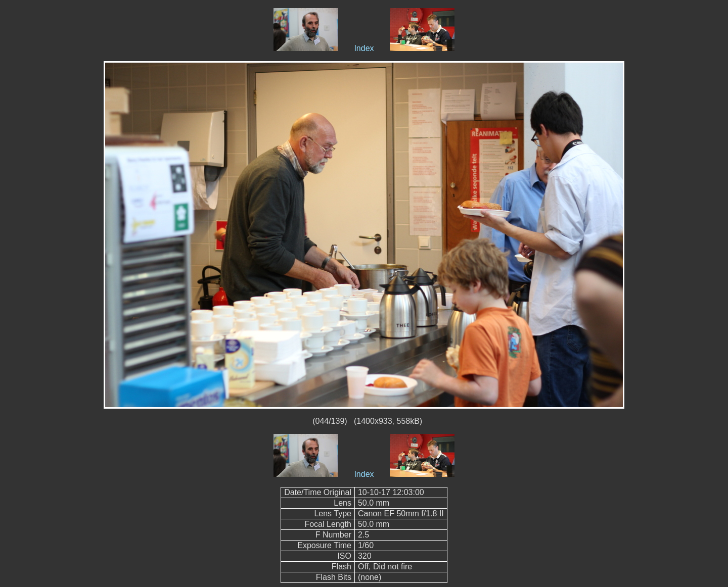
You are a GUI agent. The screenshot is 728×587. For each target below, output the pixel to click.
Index (364, 48)
